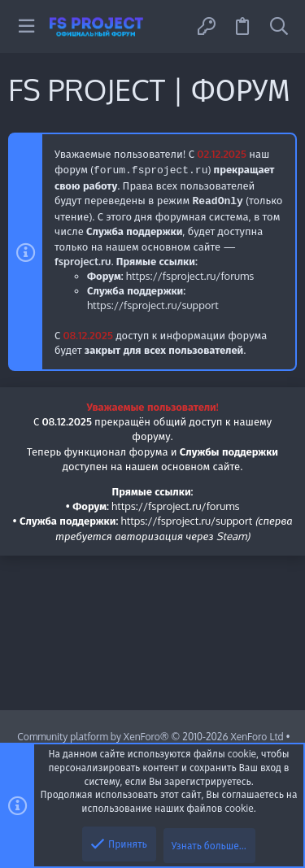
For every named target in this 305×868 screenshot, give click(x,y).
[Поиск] (279, 26)
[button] (26, 26)
